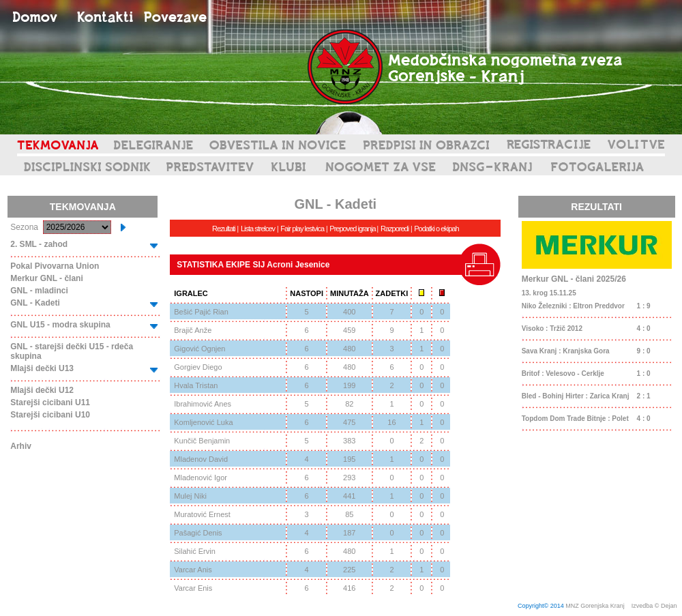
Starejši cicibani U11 (50, 402)
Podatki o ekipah (436, 229)
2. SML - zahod (39, 244)
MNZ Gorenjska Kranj (595, 606)
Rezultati (224, 229)
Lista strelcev (258, 229)
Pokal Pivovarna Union (55, 266)
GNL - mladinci (39, 291)
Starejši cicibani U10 (50, 415)
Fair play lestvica (302, 229)
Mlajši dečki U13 (42, 368)
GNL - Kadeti (35, 303)
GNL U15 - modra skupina (60, 325)
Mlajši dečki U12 (42, 390)
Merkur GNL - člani (46, 278)
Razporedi (395, 229)
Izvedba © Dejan (655, 606)
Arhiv (21, 446)
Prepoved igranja (353, 229)
